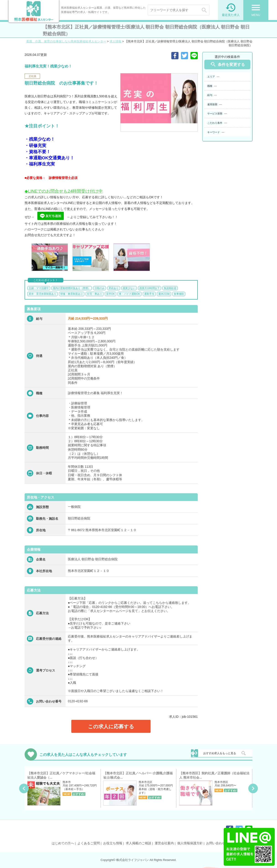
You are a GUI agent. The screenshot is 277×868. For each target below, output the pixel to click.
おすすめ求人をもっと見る (220, 753)
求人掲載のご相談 (138, 843)
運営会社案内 (164, 843)
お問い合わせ (216, 843)
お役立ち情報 (113, 843)
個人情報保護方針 (190, 843)
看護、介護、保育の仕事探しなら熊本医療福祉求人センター (66, 41)
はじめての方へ (63, 843)
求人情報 (115, 41)
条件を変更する (227, 64)
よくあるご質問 (89, 843)
